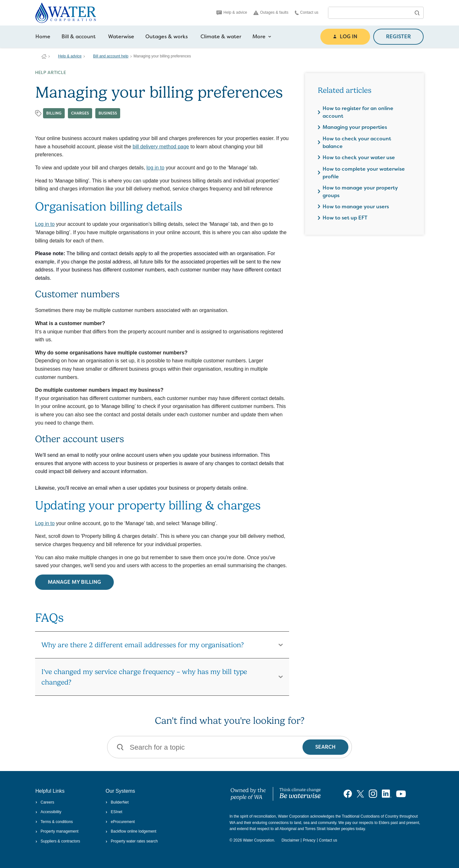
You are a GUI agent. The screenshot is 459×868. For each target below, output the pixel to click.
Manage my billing (74, 582)
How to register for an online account (358, 112)
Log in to (45, 224)
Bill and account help (111, 56)
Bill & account (79, 37)
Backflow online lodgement (131, 831)
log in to (156, 168)
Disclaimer (290, 840)
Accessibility (48, 812)
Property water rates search (132, 841)
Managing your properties (355, 127)
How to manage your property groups (360, 192)
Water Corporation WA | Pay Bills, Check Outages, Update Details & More (44, 56)
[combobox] (369, 13)
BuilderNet (117, 802)
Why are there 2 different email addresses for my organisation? (143, 645)
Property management (57, 831)
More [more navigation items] (262, 37)
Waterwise (121, 37)
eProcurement (120, 822)
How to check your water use (359, 157)
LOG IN (345, 37)
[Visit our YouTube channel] (401, 794)
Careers (45, 802)
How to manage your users (356, 207)
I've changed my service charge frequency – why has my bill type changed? (144, 677)
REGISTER (398, 37)
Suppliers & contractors (58, 841)
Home (43, 37)
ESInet (114, 812)
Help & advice (232, 12)
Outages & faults (271, 13)
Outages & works (167, 37)
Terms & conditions (54, 822)
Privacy (309, 840)
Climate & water (221, 37)
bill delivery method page (161, 147)
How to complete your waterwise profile (364, 173)
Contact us (307, 13)
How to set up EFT (345, 218)
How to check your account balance (357, 142)
